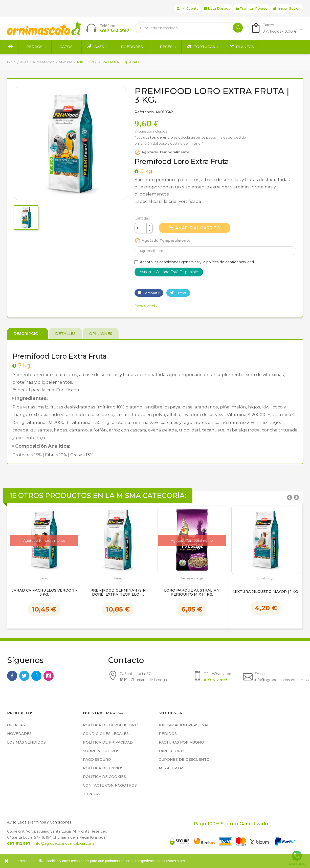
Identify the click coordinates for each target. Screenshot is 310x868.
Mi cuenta (188, 8)
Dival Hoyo (266, 578)
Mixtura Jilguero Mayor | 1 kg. (266, 592)
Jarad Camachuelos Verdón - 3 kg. (44, 593)
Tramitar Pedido (252, 8)
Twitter (24, 676)
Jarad (44, 578)
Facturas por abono (181, 742)
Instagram (49, 676)
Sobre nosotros (101, 751)
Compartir (151, 293)
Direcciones (172, 751)
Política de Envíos (103, 768)
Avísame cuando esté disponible (169, 272)
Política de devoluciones (111, 725)
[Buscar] (189, 28)
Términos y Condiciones (50, 822)
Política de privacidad (108, 742)
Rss (36, 676)
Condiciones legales (106, 734)
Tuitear (181, 293)
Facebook (12, 676)
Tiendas (92, 794)
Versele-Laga (192, 578)
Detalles (65, 333)
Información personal (184, 725)
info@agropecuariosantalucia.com (64, 843)
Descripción (28, 333)
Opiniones (101, 333)
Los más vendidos (26, 742)
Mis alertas (172, 768)
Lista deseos (217, 8)
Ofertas (16, 725)
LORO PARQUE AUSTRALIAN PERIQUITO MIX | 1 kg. (192, 593)
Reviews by (146, 306)
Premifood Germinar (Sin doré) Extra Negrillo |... (118, 593)
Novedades (19, 734)
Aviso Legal (17, 822)
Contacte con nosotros (110, 785)
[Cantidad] (141, 228)
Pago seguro (97, 759)
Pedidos (168, 734)
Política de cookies (104, 777)
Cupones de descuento (184, 759)
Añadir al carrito (195, 228)
